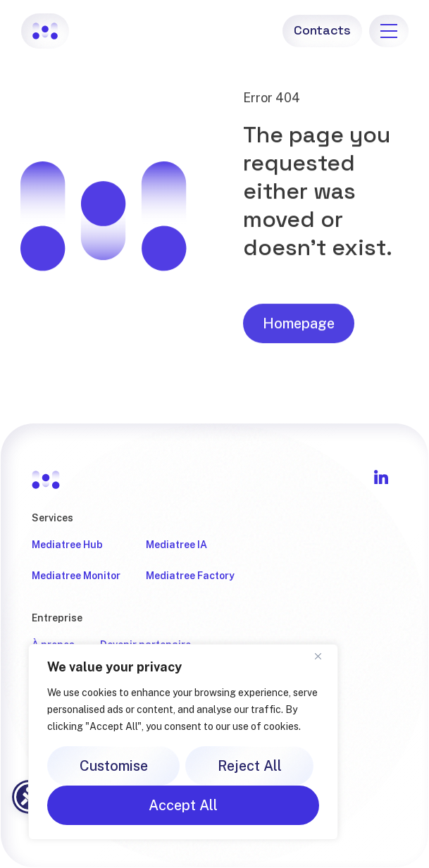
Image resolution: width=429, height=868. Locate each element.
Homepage (299, 328)
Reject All (250, 766)
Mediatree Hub (67, 545)
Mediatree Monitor (76, 576)
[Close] (323, 656)
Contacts (322, 30)
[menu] (389, 31)
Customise (114, 766)
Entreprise (57, 618)
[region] (183, 742)
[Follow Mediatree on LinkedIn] (381, 477)
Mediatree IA (176, 545)
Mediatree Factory (190, 576)
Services (52, 518)
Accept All (183, 805)
